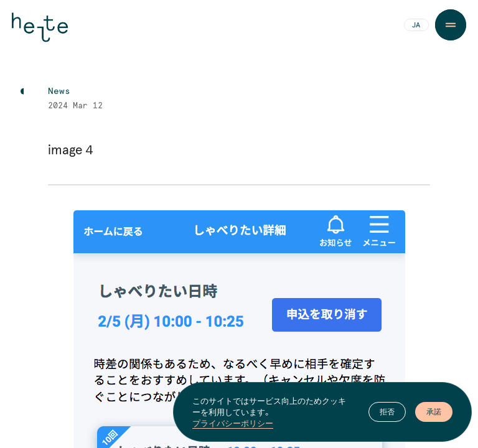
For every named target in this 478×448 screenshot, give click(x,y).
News (59, 91)
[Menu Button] (451, 25)
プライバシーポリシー (233, 423)
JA (416, 26)
